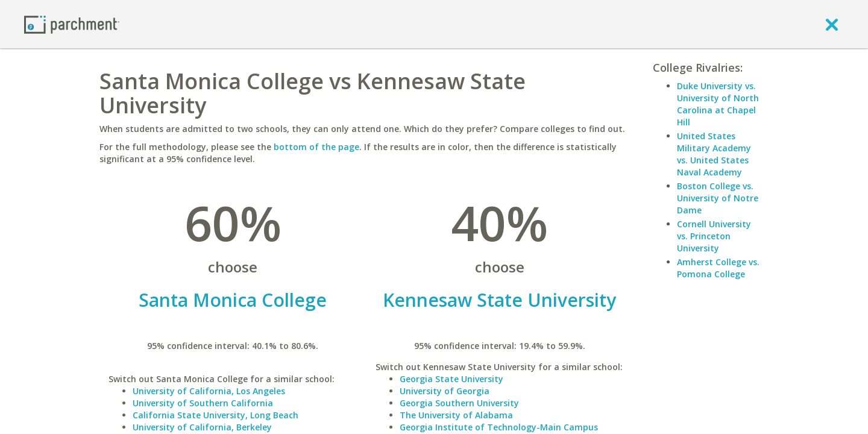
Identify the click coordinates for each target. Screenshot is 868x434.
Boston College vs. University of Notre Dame (718, 198)
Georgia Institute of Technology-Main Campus (499, 427)
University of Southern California (203, 403)
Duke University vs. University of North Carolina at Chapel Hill (718, 104)
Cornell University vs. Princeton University (714, 236)
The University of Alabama (456, 415)
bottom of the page (316, 147)
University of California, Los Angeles (209, 391)
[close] (832, 24)
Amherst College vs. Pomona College (718, 268)
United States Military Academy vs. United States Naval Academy (714, 154)
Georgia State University (451, 379)
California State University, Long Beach (215, 415)
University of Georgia (445, 391)
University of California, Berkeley (202, 427)
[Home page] (72, 24)
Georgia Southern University (459, 403)
